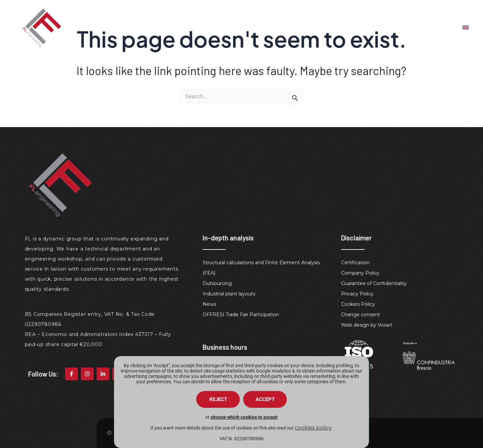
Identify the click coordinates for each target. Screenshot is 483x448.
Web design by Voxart (367, 325)
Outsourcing (217, 283)
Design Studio (283, 28)
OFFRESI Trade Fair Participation (241, 315)
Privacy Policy (357, 294)
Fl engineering (226, 28)
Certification (355, 263)
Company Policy (360, 273)
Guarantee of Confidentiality (374, 283)
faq (447, 28)
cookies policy (313, 428)
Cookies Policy (358, 304)
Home (183, 28)
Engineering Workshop (352, 28)
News (209, 304)
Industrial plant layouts (229, 294)
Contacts (415, 28)
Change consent (361, 315)
